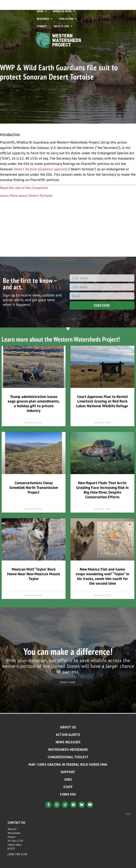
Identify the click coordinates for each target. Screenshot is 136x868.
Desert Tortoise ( (27, 169)
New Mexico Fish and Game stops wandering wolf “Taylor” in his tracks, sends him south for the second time (102, 576)
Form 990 (68, 794)
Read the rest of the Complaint (24, 188)
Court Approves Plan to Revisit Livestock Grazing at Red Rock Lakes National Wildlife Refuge (102, 401)
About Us (57, 4)
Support (68, 772)
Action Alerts (68, 735)
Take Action (68, 19)
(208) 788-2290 (17, 854)
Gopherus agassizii (53, 169)
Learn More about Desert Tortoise (26, 195)
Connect (42, 26)
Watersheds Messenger (68, 750)
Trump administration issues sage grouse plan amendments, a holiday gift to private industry (34, 404)
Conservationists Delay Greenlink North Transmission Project (34, 487)
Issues (76, 4)
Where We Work (64, 11)
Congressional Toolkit (68, 757)
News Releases (68, 742)
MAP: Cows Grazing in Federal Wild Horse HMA (68, 764)
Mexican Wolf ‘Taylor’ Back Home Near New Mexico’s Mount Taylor (34, 574)
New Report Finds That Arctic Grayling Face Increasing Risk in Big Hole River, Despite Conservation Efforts (102, 490)
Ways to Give (63, 26)
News (42, 11)
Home (40, 4)
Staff (68, 787)
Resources (45, 19)
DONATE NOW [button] (68, 682)
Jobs (68, 779)
